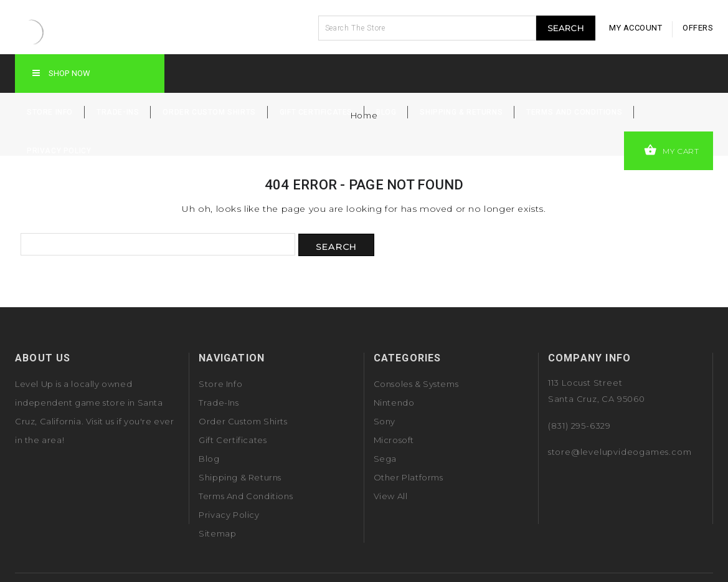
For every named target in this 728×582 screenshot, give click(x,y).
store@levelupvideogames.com (620, 452)
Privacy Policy (59, 151)
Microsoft (394, 440)
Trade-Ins (118, 112)
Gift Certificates (316, 112)
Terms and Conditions (574, 112)
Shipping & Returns (461, 112)
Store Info (50, 112)
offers (698, 28)
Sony (385, 421)
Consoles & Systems (416, 384)
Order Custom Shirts (209, 112)
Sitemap (217, 533)
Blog (386, 112)
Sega (385, 459)
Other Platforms (409, 477)
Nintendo (394, 403)
